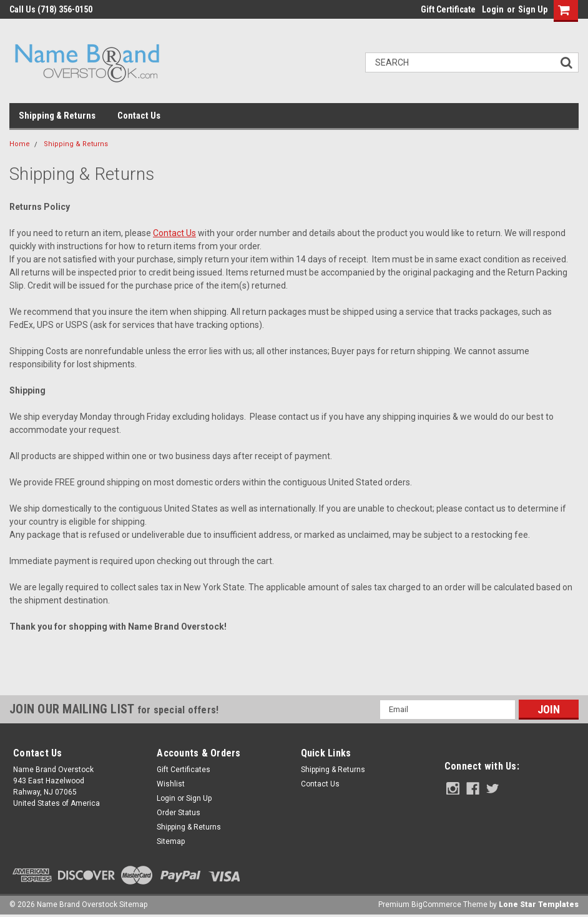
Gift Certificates (184, 770)
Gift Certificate (448, 9)
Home (20, 144)
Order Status (179, 813)
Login (493, 9)
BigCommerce (436, 905)
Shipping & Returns (57, 116)
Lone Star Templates (539, 905)
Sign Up (533, 9)
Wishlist (171, 784)
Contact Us (139, 116)
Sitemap (171, 841)
